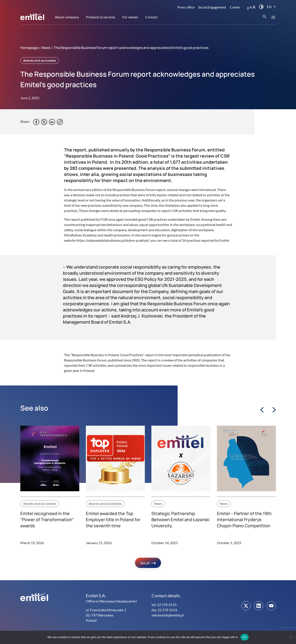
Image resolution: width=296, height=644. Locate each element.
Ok (245, 637)
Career (235, 7)
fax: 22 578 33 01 (164, 610)
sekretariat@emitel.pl (168, 615)
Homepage (29, 48)
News (46, 48)
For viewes (130, 17)
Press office (186, 7)
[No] (291, 637)
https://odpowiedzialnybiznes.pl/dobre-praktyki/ (113, 240)
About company (67, 17)
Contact (151, 17)
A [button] (248, 8)
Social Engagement (212, 7)
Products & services (101, 17)
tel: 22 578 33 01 (164, 605)
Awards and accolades (40, 60)
